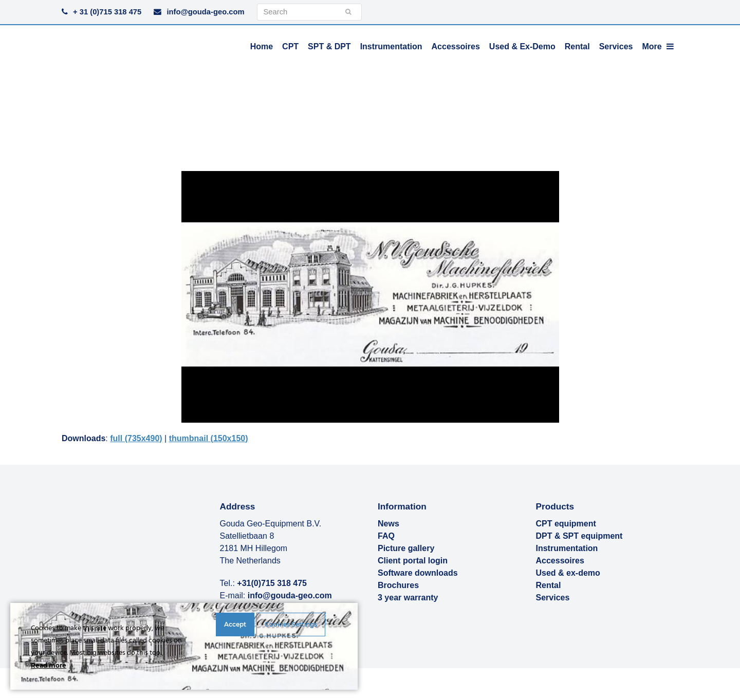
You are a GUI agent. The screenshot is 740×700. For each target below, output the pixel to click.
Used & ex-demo (568, 573)
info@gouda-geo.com (205, 12)
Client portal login (413, 561)
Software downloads (418, 573)
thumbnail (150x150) (209, 438)
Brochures (398, 585)
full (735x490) (136, 438)
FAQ (386, 536)
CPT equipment (566, 524)
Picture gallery (406, 548)
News (388, 524)
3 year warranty (408, 598)
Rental (549, 585)
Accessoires (560, 561)
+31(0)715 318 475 (272, 583)
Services (553, 598)
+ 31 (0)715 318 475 (107, 12)
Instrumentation (567, 548)
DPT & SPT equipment (579, 536)
